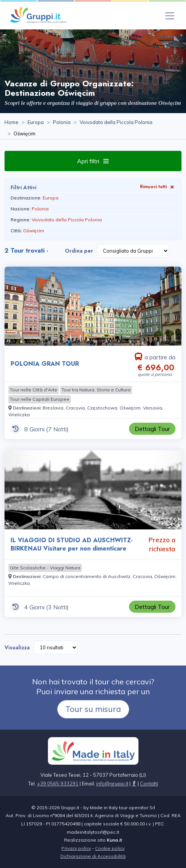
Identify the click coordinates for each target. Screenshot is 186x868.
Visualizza (17, 647)
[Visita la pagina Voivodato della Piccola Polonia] (116, 123)
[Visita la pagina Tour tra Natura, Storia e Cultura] (96, 390)
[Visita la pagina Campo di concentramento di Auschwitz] (87, 576)
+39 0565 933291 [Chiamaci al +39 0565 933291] (58, 784)
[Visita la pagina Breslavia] (53, 408)
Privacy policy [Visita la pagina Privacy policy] (76, 848)
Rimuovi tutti (158, 186)
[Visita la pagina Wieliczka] (19, 415)
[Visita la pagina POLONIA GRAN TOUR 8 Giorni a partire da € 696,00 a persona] (93, 306)
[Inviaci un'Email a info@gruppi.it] (112, 784)
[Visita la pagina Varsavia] (153, 408)
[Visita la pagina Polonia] (62, 123)
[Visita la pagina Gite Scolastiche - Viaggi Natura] (45, 568)
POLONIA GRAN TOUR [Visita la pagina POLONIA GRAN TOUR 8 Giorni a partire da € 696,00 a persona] (45, 364)
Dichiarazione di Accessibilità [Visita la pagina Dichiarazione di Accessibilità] (93, 856)
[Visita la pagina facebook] (134, 784)
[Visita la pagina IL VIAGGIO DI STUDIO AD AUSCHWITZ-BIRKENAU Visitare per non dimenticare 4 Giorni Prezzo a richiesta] (93, 490)
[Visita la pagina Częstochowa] (102, 408)
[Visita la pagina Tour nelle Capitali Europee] (40, 399)
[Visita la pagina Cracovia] (75, 408)
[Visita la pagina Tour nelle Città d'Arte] (34, 390)
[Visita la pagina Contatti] (149, 784)
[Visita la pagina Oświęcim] (130, 408)
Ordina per (79, 251)
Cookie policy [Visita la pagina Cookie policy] (110, 848)
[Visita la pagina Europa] (36, 123)
